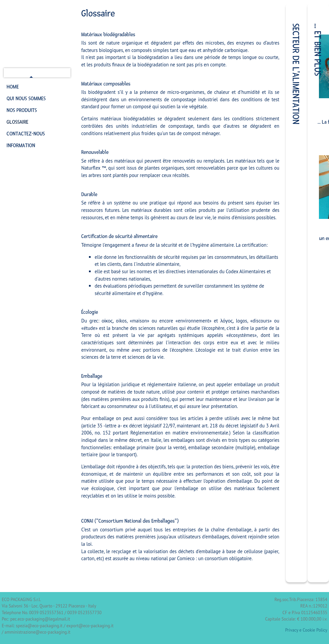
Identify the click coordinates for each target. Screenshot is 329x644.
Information (21, 145)
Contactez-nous (26, 134)
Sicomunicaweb (167, 600)
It (9, 73)
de (16, 73)
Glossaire (18, 122)
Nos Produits (22, 110)
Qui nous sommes (26, 99)
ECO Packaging (37, 34)
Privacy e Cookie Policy (306, 630)
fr (31, 73)
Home (13, 87)
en (24, 73)
